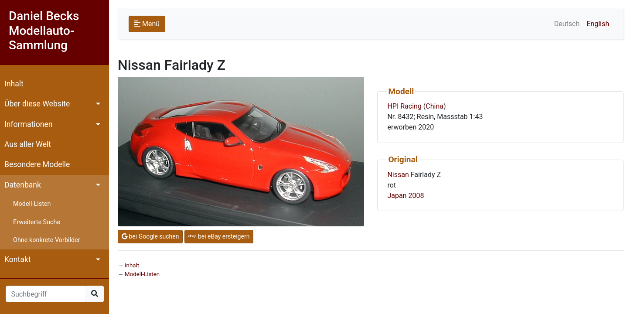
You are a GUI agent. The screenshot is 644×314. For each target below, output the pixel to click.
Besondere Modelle (37, 164)
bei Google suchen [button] (150, 236)
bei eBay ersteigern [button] (219, 236)
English (598, 24)
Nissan (398, 175)
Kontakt (18, 259)
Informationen (28, 124)
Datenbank (23, 185)
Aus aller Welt (28, 144)
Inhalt (14, 84)
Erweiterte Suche (37, 222)
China (434, 106)
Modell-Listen (32, 204)
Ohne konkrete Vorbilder (47, 240)
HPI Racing (404, 106)
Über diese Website (37, 104)
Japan (397, 196)
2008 (416, 196)
